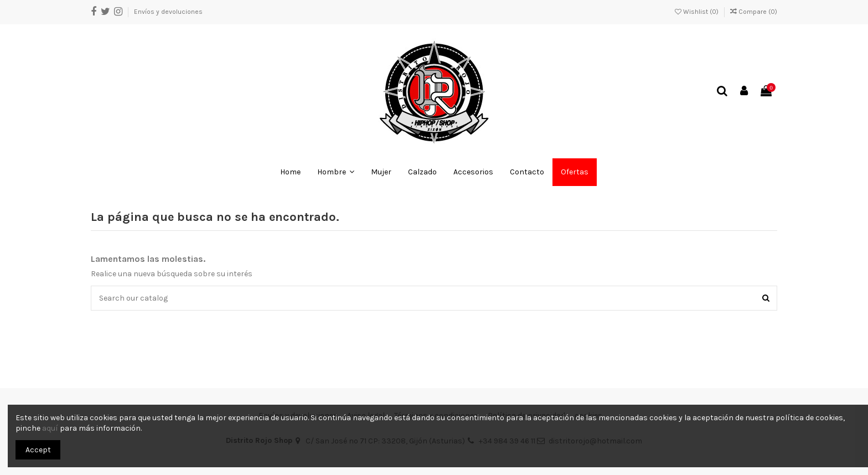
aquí (50, 428)
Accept (38, 450)
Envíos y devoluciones (168, 12)
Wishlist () (697, 12)
